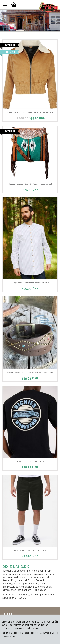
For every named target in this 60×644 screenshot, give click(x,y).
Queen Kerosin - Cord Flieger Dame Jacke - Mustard (30, 112)
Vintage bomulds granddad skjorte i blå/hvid (30, 283)
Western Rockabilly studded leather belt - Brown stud (30, 373)
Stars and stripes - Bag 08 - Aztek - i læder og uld (30, 184)
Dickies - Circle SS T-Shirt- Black (30, 461)
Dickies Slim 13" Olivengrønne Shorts (30, 550)
